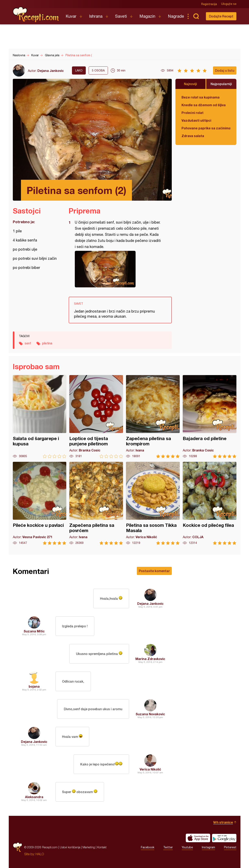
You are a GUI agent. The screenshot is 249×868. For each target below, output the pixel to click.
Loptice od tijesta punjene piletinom (96, 417)
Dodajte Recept (221, 16)
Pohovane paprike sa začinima (206, 128)
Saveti (121, 16)
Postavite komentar (154, 571)
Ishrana (96, 16)
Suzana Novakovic (150, 714)
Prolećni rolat (192, 113)
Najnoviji (190, 84)
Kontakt (102, 847)
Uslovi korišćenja (70, 847)
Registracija (209, 4)
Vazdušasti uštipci (196, 120)
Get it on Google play (224, 838)
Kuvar (71, 16)
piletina (47, 343)
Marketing (89, 847)
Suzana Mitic (34, 631)
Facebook (148, 847)
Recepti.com (36, 15)
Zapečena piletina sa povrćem (96, 503)
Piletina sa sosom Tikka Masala (153, 503)
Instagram (208, 847)
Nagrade (176, 16)
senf (28, 343)
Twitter (168, 847)
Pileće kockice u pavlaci (40, 503)
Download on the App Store (198, 838)
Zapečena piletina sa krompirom (153, 417)
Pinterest (230, 847)
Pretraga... (196, 16)
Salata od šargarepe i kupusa (40, 417)
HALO (40, 854)
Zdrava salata (193, 136)
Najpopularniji (221, 84)
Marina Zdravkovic (150, 659)
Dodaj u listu (225, 70)
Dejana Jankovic (51, 71)
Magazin (147, 16)
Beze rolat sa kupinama (201, 97)
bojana (34, 686)
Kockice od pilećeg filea (210, 503)
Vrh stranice (223, 822)
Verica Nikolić (150, 769)
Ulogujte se (229, 4)
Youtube (187, 847)
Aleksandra (34, 797)
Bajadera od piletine (210, 417)
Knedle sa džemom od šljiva (204, 105)
